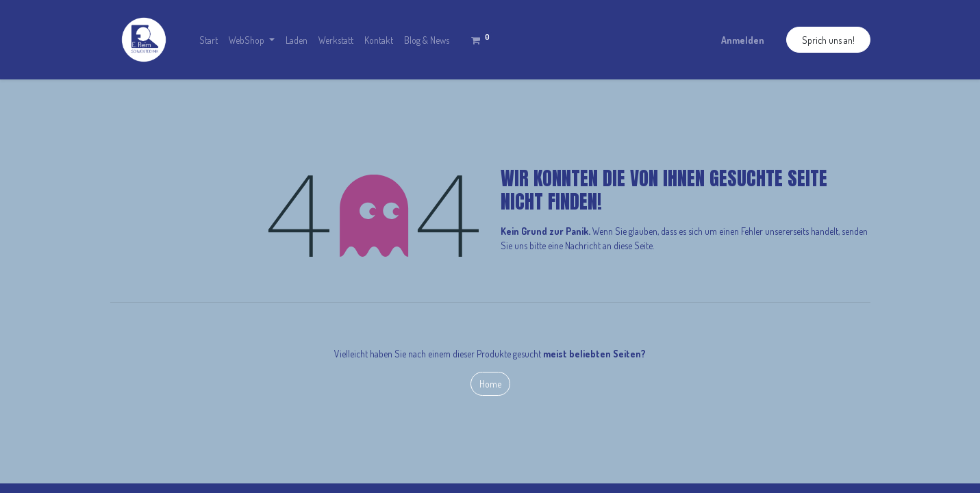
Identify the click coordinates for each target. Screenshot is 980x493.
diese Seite (633, 245)
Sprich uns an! (828, 40)
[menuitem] (209, 40)
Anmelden (743, 40)
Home (490, 384)
